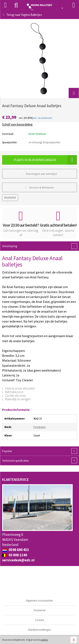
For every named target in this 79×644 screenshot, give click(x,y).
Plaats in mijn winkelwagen (45, 160)
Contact (40, 620)
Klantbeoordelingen (39, 630)
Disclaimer (40, 610)
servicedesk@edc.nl (18, 560)
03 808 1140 (15, 555)
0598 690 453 (15, 550)
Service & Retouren (39, 187)
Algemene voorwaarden (39, 601)
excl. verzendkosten (43, 118)
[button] (74, 93)
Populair (39, 451)
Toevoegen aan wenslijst (40, 174)
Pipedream (39, 427)
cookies (44, 640)
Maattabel (10, 198)
